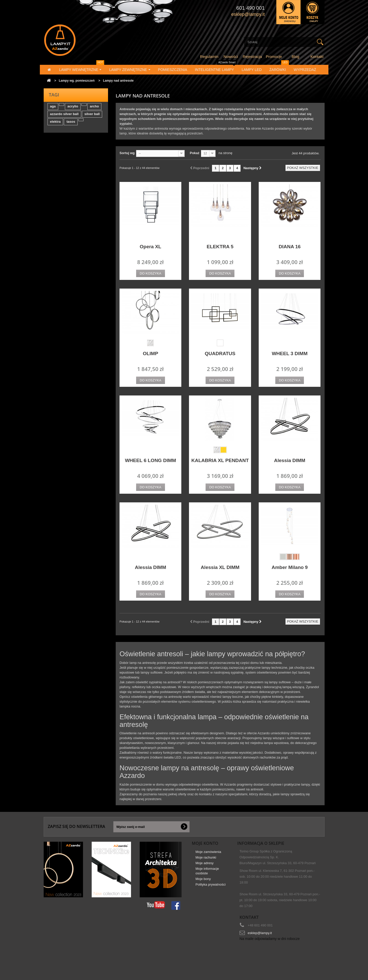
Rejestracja (252, 57)
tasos (71, 124)
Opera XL (150, 247)
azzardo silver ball (64, 116)
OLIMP (150, 353)
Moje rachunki (206, 860)
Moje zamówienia (208, 854)
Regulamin (209, 57)
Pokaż (195, 153)
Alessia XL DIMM (220, 567)
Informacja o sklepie (261, 843)
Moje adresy (205, 866)
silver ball (92, 116)
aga (53, 109)
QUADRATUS (220, 353)
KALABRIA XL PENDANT (220, 460)
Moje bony (203, 881)
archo (94, 109)
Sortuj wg (127, 153)
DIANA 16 (290, 247)
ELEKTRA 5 (220, 247)
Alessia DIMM (290, 460)
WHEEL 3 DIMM (290, 353)
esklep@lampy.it (260, 933)
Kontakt (317, 57)
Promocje (274, 57)
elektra (55, 124)
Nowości (231, 57)
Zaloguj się (288, 12)
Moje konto (205, 843)
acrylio (73, 109)
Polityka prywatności (211, 887)
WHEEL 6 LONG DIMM (150, 460)
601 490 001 (250, 8)
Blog (295, 57)
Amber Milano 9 (289, 567)
